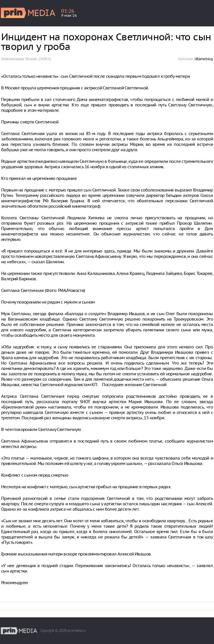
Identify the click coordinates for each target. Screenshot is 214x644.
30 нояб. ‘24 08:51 (38, 59)
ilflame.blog (204, 59)
